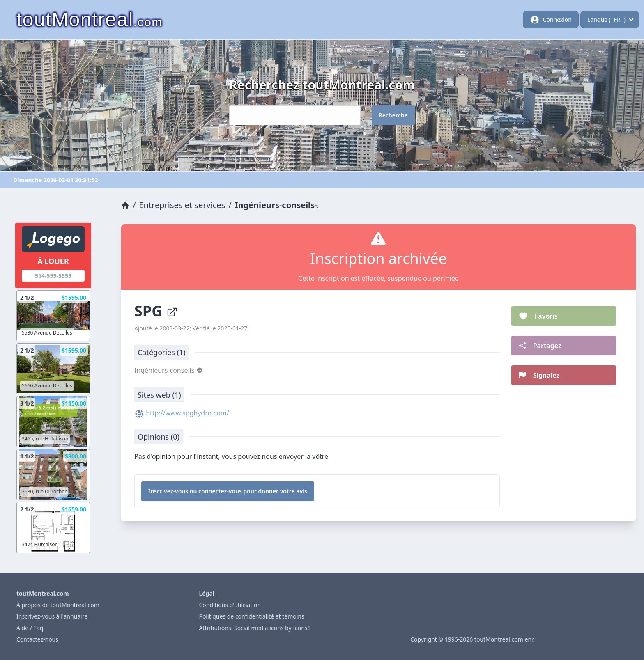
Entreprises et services (182, 205)
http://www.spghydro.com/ (187, 413)
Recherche (393, 115)
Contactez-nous (37, 639)
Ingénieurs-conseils (277, 205)
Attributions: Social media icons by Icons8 (255, 628)
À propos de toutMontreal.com (58, 605)
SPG (156, 311)
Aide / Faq (30, 628)
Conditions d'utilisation (230, 605)
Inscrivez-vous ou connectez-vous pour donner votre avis (228, 491)
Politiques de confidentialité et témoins (251, 616)
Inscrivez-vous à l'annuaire (52, 616)
